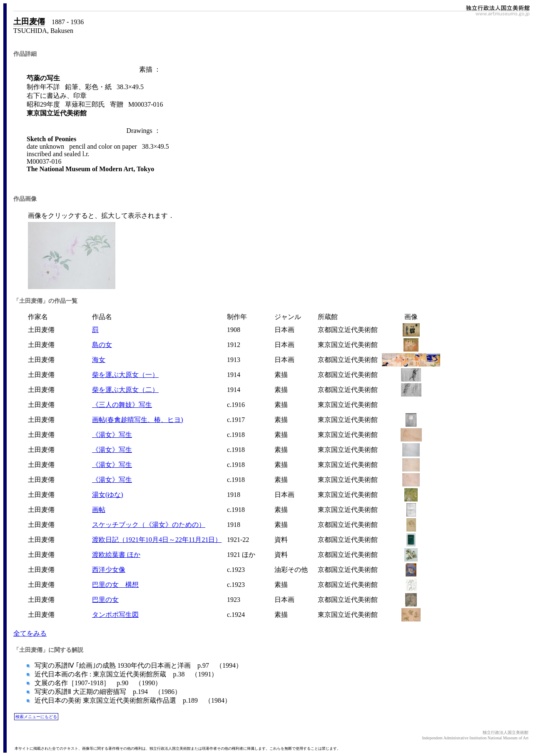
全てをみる (30, 633)
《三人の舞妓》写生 (122, 405)
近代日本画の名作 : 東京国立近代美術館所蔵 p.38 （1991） (125, 674)
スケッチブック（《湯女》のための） (149, 525)
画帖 (99, 510)
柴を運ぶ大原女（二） (125, 390)
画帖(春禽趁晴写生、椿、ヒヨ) (138, 420)
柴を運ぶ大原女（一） (125, 375)
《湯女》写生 (112, 435)
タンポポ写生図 (115, 615)
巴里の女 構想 (115, 585)
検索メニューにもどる (36, 717)
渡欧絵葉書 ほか (116, 555)
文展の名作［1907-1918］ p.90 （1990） (97, 683)
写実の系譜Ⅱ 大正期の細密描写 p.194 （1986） (107, 692)
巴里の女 (105, 600)
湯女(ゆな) (108, 495)
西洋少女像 (109, 570)
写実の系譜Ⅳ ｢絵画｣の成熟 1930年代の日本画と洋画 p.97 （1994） (138, 665)
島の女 (102, 345)
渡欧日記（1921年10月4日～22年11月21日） (157, 540)
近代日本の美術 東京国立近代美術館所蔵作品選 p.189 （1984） (132, 700)
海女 (99, 360)
